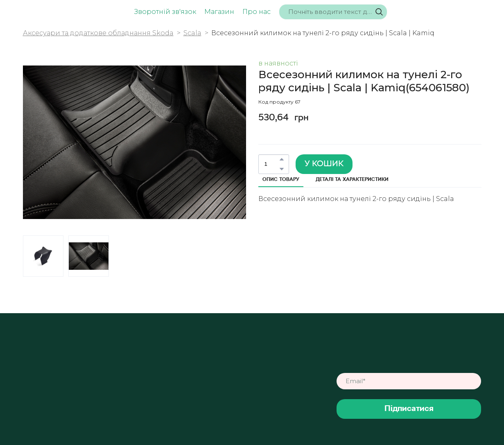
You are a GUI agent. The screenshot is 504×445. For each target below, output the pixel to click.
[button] (379, 12)
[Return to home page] (51, 12)
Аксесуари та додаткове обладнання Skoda (98, 33)
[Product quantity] (272, 164)
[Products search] (333, 12)
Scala (192, 33)
